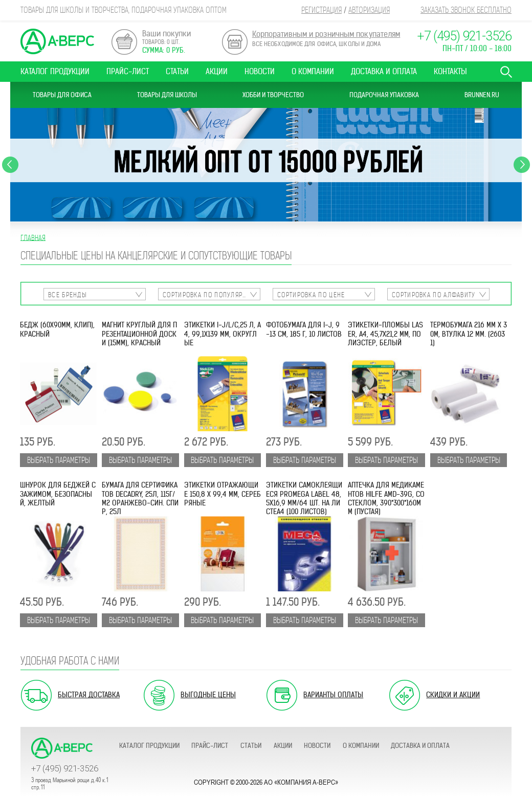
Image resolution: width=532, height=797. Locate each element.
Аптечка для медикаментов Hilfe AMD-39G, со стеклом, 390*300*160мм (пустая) (386, 499)
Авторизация (369, 10)
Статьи (177, 71)
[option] (266, 165)
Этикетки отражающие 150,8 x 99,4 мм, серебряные (223, 494)
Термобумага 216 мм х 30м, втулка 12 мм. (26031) (469, 334)
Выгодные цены (208, 695)
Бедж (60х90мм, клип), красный (57, 329)
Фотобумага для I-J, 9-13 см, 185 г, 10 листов (304, 329)
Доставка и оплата (384, 71)
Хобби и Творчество (273, 95)
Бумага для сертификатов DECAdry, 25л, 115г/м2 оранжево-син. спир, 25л (140, 499)
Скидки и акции (453, 695)
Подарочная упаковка (384, 95)
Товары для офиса (62, 95)
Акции (217, 71)
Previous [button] (10, 165)
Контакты (450, 71)
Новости (260, 71)
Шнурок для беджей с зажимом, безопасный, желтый (58, 494)
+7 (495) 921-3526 (464, 36)
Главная (33, 237)
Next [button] (522, 165)
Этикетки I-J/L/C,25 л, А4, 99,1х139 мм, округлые (223, 334)
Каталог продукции (55, 71)
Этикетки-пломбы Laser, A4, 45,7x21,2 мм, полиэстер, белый (385, 334)
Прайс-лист (128, 71)
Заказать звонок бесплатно (466, 10)
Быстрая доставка (89, 695)
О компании (313, 71)
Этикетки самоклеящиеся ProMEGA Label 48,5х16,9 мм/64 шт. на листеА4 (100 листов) (304, 499)
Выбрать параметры (59, 460)
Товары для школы (167, 95)
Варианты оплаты (333, 695)
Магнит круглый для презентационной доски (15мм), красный (139, 334)
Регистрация (322, 10)
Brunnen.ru (482, 95)
